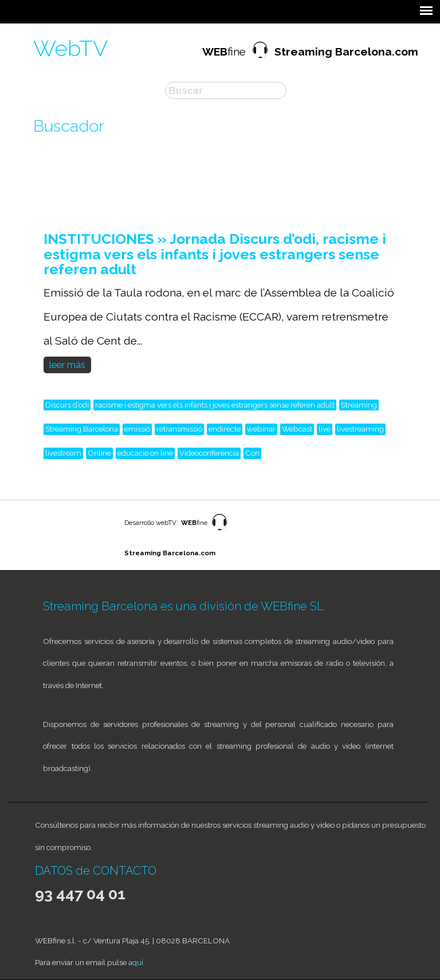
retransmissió (179, 429)
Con (252, 453)
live (325, 429)
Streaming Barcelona (82, 429)
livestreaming (360, 429)
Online (99, 453)
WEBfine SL (292, 606)
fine (310, 52)
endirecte (225, 429)
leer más (67, 365)
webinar (261, 429)
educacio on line (145, 453)
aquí (136, 962)
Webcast (297, 429)
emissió (137, 429)
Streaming (359, 405)
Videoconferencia (209, 453)
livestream (63, 453)
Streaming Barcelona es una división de (152, 606)
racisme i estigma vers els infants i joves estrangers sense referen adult (215, 405)
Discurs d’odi (67, 405)
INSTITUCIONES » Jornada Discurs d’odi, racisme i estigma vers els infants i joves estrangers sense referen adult (215, 254)
